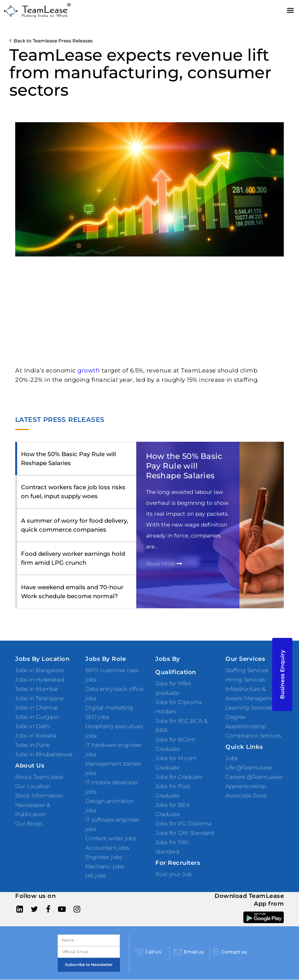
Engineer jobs (104, 857)
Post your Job (174, 874)
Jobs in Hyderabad (40, 680)
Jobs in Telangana (39, 698)
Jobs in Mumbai (37, 689)
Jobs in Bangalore (40, 670)
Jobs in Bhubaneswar (44, 754)
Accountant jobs (107, 848)
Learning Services (249, 708)
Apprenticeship (246, 786)
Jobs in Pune (33, 745)
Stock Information (39, 796)
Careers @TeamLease (254, 777)
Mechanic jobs (105, 866)
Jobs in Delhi (33, 726)
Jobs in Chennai (37, 708)
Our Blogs (29, 824)
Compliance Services (253, 736)
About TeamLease (39, 777)
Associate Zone (246, 796)
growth (89, 370)
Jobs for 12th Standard (185, 833)
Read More (164, 564)
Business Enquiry (282, 674)
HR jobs (96, 876)
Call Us (148, 952)
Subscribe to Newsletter (89, 965)
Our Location (33, 786)
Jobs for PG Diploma (183, 824)
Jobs (232, 758)
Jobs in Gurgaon (37, 717)
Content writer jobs (111, 838)
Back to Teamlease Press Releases (51, 41)
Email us (189, 952)
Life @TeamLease (249, 767)
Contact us (229, 952)
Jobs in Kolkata (36, 736)
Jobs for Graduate (179, 777)
